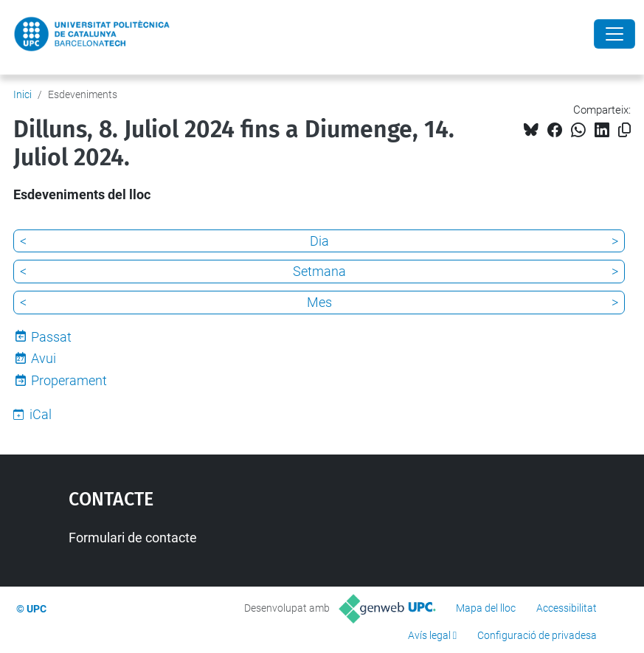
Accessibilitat (567, 608)
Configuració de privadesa (537, 635)
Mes (319, 302)
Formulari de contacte (133, 538)
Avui (44, 358)
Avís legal (429, 635)
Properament (69, 380)
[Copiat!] (624, 130)
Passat (51, 337)
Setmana (319, 271)
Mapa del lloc (486, 608)
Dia (319, 241)
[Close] (614, 34)
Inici (22, 94)
